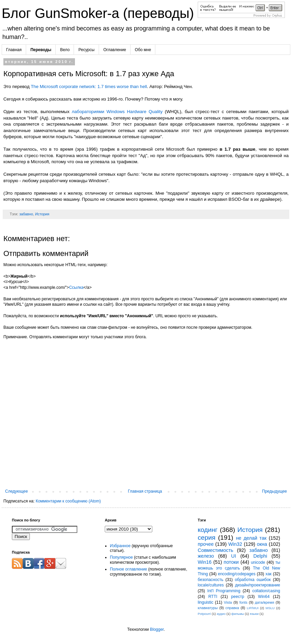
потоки (231, 562)
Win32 (235, 544)
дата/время (264, 602)
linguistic (206, 602)
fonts (243, 602)
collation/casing (266, 591)
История (42, 214)
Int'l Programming (224, 591)
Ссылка (76, 287)
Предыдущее (275, 491)
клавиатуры (208, 608)
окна (262, 544)
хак (269, 574)
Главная (14, 50)
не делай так (251, 538)
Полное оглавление (129, 569)
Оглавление (115, 50)
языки (254, 614)
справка (232, 608)
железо (206, 556)
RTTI (213, 597)
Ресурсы (86, 50)
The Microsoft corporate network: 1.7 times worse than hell (89, 87)
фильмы (238, 614)
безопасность (210, 580)
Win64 (264, 597)
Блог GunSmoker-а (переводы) (100, 13)
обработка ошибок (253, 580)
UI (234, 556)
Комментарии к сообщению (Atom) (68, 501)
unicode (258, 562)
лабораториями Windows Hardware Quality (117, 112)
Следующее (16, 491)
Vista (228, 602)
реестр (238, 597)
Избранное (120, 546)
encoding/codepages (237, 574)
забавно (26, 214)
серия (207, 538)
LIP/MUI (253, 608)
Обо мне (143, 50)
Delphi (260, 556)
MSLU (270, 608)
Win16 (205, 562)
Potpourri (204, 614)
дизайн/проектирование (258, 585)
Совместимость (216, 550)
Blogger (157, 629)
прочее (206, 544)
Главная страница (145, 491)
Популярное (121, 557)
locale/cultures (211, 585)
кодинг (208, 530)
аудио (221, 614)
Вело (65, 50)
